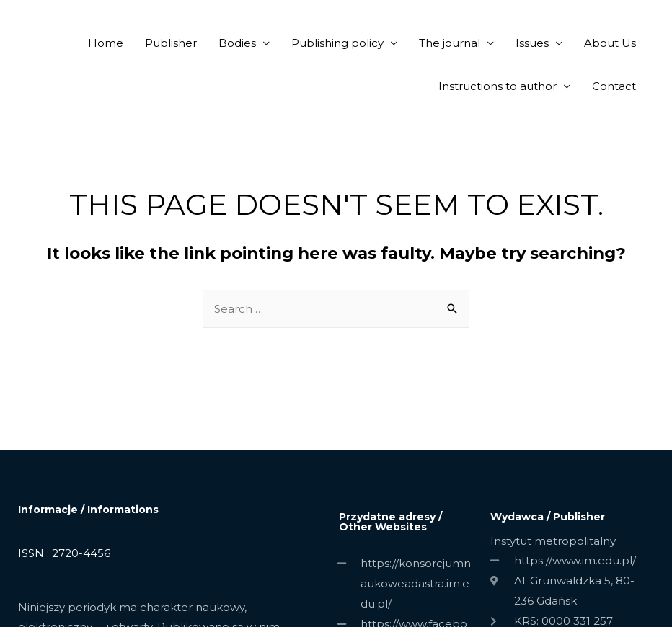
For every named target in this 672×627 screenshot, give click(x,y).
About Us (610, 43)
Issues (532, 43)
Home (106, 43)
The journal (450, 43)
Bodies (237, 43)
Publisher (171, 43)
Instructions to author (498, 86)
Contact (614, 86)
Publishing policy (337, 43)
